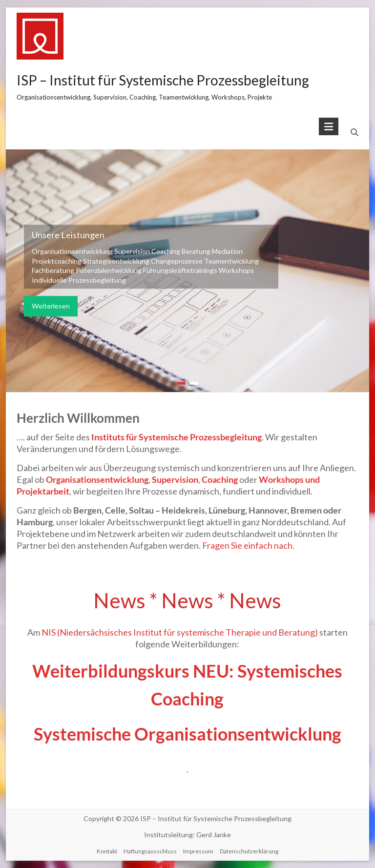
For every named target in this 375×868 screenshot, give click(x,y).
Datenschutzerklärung (249, 851)
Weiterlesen (51, 306)
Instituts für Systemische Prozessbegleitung (177, 437)
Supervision (175, 479)
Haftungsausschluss (150, 851)
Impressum (198, 851)
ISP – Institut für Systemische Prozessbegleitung (163, 80)
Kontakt (107, 851)
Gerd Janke (214, 835)
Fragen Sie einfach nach (247, 545)
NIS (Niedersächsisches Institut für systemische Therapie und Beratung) (180, 632)
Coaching (220, 479)
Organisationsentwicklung (97, 479)
